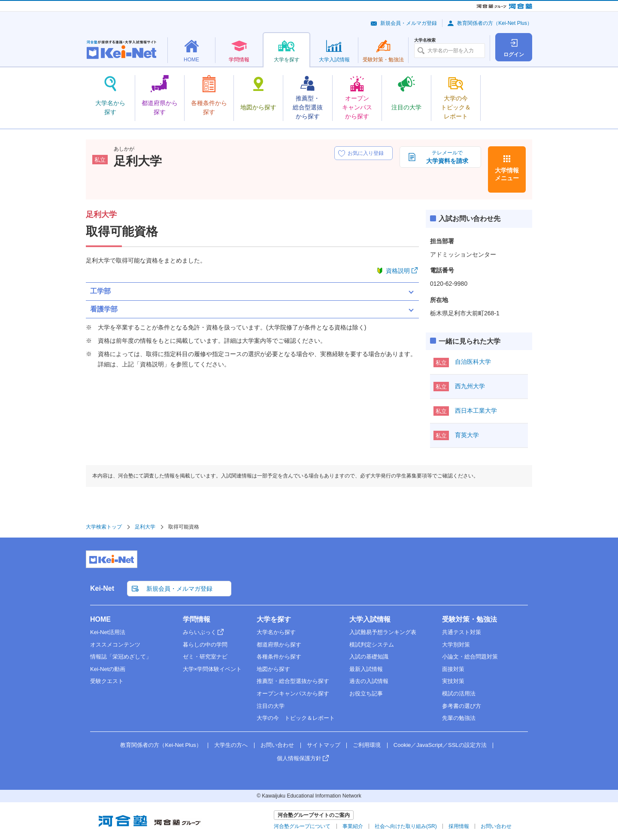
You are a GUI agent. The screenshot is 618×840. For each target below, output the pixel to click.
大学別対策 (456, 645)
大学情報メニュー (507, 174)
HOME (100, 619)
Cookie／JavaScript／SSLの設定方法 (440, 745)
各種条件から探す (279, 657)
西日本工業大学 (476, 411)
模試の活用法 (459, 693)
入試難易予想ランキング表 (383, 632)
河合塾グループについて (302, 826)
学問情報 (197, 619)
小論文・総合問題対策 (470, 657)
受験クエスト (107, 681)
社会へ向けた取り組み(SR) (406, 826)
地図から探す (273, 669)
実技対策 (453, 681)
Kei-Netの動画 (108, 669)
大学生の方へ (231, 745)
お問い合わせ (277, 745)
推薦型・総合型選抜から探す (293, 681)
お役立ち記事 (366, 693)
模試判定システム (372, 645)
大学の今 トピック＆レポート (296, 718)
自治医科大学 (473, 362)
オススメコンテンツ (115, 645)
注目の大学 (271, 706)
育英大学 (467, 435)
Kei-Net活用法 (108, 632)
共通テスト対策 (462, 632)
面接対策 (453, 669)
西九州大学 (470, 386)
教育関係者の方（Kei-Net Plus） (495, 23)
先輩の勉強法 (459, 718)
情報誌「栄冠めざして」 (121, 657)
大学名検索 (425, 40)
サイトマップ (324, 745)
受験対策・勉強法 (470, 619)
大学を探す (274, 619)
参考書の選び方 (462, 706)
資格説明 (398, 271)
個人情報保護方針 (299, 758)
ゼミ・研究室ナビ (205, 657)
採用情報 (459, 826)
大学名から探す (276, 632)
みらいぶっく (200, 632)
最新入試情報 (366, 669)
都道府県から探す (279, 645)
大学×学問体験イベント (212, 669)
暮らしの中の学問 (205, 645)
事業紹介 (353, 826)
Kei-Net (102, 588)
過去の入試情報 (369, 681)
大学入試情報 (370, 619)
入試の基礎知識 (369, 657)
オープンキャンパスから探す (293, 693)
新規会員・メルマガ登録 (409, 23)
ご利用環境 (367, 745)
